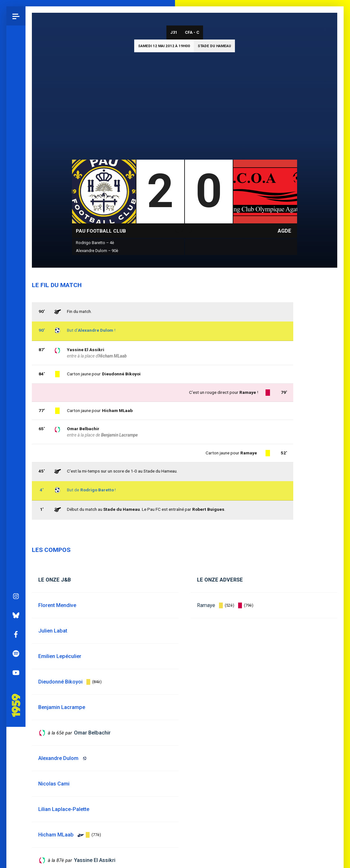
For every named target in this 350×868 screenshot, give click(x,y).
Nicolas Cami (54, 784)
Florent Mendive (57, 605)
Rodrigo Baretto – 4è (95, 243)
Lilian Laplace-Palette (64, 809)
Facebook (16, 326)
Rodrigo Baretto (97, 490)
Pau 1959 (18, 389)
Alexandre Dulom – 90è (97, 251)
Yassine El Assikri (86, 350)
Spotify (16, 345)
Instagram (16, 287)
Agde (284, 231)
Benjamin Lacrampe (119, 435)
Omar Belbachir (83, 429)
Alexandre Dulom (95, 330)
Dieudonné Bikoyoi (121, 374)
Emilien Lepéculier (60, 656)
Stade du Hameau (214, 46)
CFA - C (192, 32)
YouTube (16, 364)
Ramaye (206, 605)
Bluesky (16, 307)
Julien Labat (53, 631)
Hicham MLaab (117, 410)
